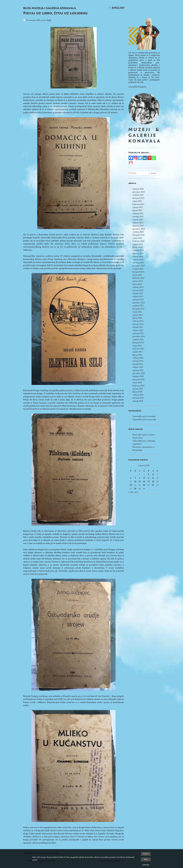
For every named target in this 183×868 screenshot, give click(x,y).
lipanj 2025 (137, 210)
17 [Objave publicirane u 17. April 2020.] (149, 482)
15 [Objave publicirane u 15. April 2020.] (140, 482)
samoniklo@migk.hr (137, 87)
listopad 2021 (138, 343)
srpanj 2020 (138, 389)
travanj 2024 (138, 253)
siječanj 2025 (138, 226)
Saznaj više (146, 865)
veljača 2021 (138, 367)
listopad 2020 (138, 379)
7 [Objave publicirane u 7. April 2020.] (135, 478)
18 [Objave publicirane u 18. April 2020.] (153, 482)
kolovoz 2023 (138, 278)
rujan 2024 (137, 238)
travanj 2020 (138, 398)
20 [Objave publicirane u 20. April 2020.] (131, 485)
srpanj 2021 (138, 352)
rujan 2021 (137, 346)
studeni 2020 (138, 376)
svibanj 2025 (138, 213)
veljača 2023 (138, 296)
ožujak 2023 (138, 293)
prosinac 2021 (139, 336)
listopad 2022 (138, 309)
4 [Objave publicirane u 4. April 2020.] (153, 474)
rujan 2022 (137, 312)
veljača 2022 (138, 330)
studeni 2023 (138, 269)
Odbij (146, 859)
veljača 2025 (138, 223)
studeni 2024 (138, 232)
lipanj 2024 (137, 247)
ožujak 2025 (138, 220)
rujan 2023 (137, 275)
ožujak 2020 (138, 401)
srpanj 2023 (138, 281)
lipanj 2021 (137, 355)
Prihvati (146, 854)
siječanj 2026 (138, 189)
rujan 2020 (137, 383)
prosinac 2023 (139, 266)
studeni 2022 (138, 306)
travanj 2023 (138, 290)
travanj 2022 (138, 324)
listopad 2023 (138, 272)
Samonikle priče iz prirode (144, 419)
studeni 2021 (138, 340)
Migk (49, 20)
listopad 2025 (138, 198)
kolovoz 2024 (138, 241)
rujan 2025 (137, 201)
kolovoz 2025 (138, 204)
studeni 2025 (138, 195)
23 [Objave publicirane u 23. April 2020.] (144, 485)
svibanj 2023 (138, 287)
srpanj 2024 (138, 244)
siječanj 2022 (138, 333)
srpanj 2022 (138, 315)
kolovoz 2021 (138, 349)
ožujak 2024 (138, 256)
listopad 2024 (138, 235)
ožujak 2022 (138, 327)
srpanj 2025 (138, 207)
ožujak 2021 (138, 364)
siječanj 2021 (138, 370)
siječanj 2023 (138, 300)
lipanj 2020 (137, 392)
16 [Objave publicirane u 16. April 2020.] (144, 482)
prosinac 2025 (139, 192)
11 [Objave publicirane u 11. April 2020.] (153, 478)
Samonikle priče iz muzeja (144, 416)
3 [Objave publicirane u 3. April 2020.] (149, 474)
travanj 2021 (138, 361)
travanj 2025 (138, 217)
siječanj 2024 (138, 263)
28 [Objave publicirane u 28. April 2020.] (135, 489)
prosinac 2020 (139, 373)
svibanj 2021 (138, 358)
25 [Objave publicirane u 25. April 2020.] (153, 485)
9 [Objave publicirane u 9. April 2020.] (144, 478)
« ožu (131, 492)
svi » (136, 492)
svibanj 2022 (138, 321)
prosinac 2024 (139, 229)
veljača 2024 (138, 260)
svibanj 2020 (138, 395)
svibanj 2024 (138, 250)
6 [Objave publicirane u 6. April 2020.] (131, 478)
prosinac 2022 (139, 303)
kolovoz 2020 (138, 386)
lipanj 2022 (137, 318)
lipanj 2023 (137, 284)
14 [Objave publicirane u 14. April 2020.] (135, 482)
